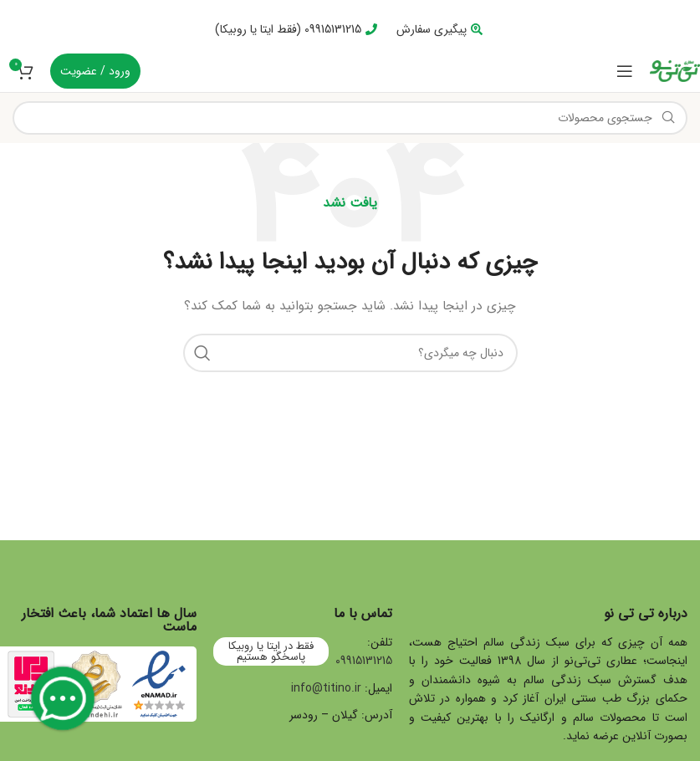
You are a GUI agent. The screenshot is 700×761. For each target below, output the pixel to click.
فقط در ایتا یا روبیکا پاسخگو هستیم (271, 651)
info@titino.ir (326, 688)
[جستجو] (350, 118)
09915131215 (364, 661)
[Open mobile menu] (625, 71)
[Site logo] (675, 70)
